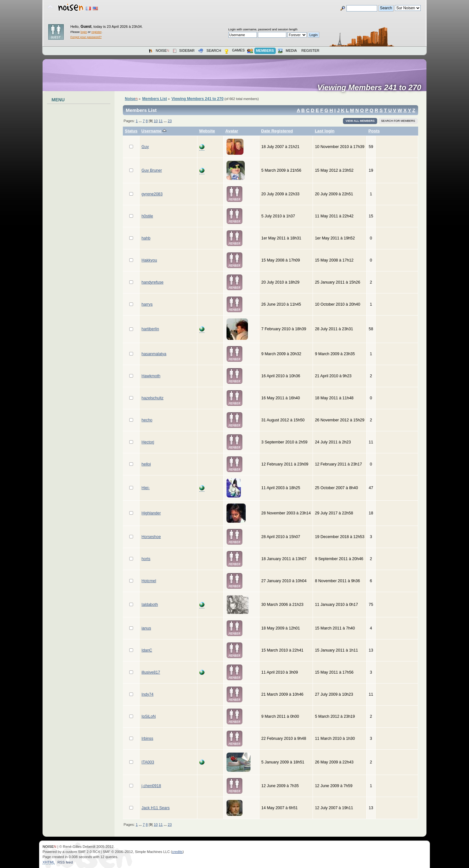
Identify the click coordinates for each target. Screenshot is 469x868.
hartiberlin (150, 329)
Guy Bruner (152, 170)
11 (161, 121)
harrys (147, 304)
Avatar (232, 131)
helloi (146, 464)
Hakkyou (149, 260)
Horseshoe (151, 537)
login (84, 32)
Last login (325, 131)
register (96, 32)
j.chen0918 (151, 786)
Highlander (151, 513)
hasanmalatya (154, 354)
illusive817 (151, 672)
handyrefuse (152, 282)
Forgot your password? (86, 37)
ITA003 (148, 762)
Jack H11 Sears (155, 808)
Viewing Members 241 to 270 (371, 88)
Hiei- (146, 488)
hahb (146, 238)
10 (155, 121)
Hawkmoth (151, 376)
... (141, 121)
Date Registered (277, 131)
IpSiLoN (148, 716)
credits (177, 852)
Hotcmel (149, 581)
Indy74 (147, 694)
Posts (374, 131)
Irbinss (147, 739)
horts (146, 559)
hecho (147, 420)
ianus (146, 628)
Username (154, 131)
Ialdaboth (150, 605)
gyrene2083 (152, 194)
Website (207, 131)
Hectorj (148, 442)
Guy (145, 147)
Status (131, 131)
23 (170, 121)
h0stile (147, 216)
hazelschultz (152, 398)
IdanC (147, 650)
